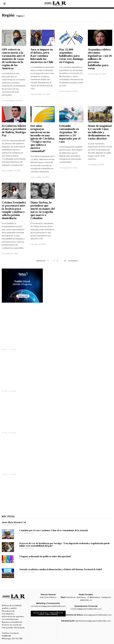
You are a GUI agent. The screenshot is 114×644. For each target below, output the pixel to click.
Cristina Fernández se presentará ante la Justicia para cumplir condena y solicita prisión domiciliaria (14, 210)
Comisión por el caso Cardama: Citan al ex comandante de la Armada (54, 530)
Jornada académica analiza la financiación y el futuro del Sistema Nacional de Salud (60, 569)
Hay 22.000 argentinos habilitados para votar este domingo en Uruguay (71, 56)
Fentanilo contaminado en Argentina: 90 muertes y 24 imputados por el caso (70, 134)
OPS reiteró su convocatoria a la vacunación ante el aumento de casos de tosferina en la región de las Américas (13, 59)
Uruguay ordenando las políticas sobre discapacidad (45, 556)
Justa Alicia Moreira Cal (14, 522)
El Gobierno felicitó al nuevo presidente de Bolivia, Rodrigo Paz (14, 131)
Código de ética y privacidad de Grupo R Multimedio (48, 614)
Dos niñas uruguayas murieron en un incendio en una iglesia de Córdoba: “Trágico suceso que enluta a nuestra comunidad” (43, 138)
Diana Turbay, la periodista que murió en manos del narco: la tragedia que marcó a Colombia (43, 210)
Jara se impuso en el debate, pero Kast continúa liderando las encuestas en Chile (42, 56)
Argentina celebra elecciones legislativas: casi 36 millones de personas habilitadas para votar (100, 59)
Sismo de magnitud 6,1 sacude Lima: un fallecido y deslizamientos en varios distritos (100, 132)
